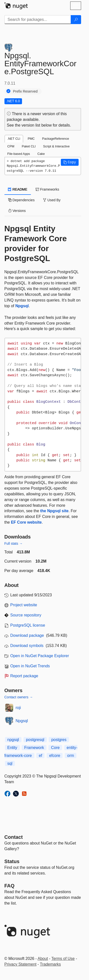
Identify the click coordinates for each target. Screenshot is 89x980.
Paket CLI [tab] (29, 146)
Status (12, 861)
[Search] (76, 20)
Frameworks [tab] (47, 189)
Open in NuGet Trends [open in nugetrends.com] (30, 666)
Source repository (26, 615)
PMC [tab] (31, 139)
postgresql (35, 740)
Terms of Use (63, 959)
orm (71, 756)
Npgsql (22, 306)
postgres (59, 740)
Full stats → (14, 543)
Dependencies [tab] (21, 200)
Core (55, 748)
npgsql (13, 740)
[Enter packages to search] (38, 20)
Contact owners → (19, 697)
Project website (24, 605)
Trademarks (50, 964)
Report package (24, 676)
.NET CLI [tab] (14, 139)
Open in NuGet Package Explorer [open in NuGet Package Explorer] (40, 656)
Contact (14, 837)
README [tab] (18, 189)
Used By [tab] (52, 200)
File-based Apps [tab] (19, 154)
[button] (70, 162)
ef (40, 756)
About (43, 959)
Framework (34, 748)
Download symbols (27, 646)
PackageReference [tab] (56, 139)
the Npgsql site (54, 511)
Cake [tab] (41, 154)
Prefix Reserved (25, 91)
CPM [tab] (11, 146)
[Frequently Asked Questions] (10, 886)
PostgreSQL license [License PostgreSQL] (28, 625)
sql (10, 763)
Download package (27, 635)
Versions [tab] (17, 211)
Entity (12, 748)
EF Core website (26, 522)
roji (18, 708)
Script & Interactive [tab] (56, 146)
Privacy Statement (21, 964)
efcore (55, 756)
